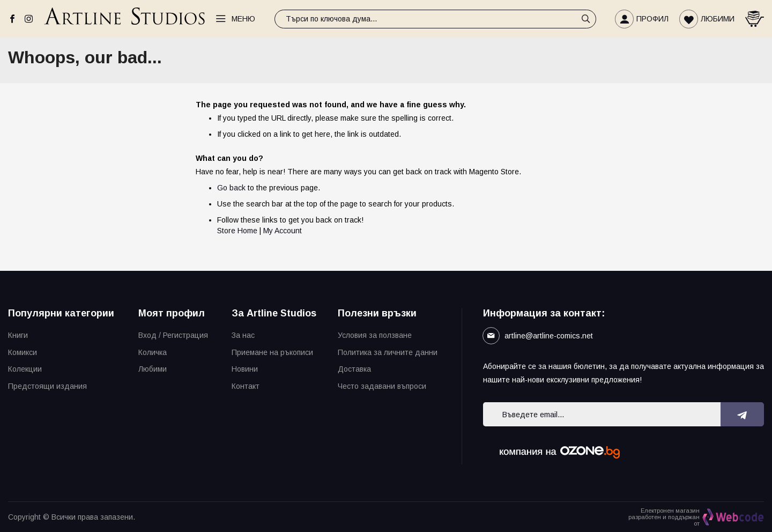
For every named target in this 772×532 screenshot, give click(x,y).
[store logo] (124, 19)
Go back (231, 188)
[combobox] (435, 19)
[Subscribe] (742, 414)
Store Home (237, 231)
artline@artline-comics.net (549, 336)
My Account (283, 231)
